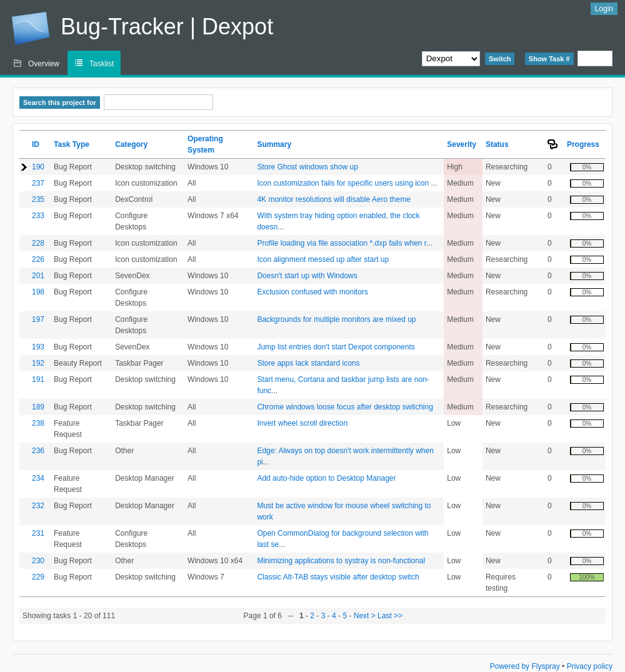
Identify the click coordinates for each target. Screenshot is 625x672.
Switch (500, 59)
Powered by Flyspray (525, 666)
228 (38, 243)
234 (38, 478)
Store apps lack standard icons (308, 363)
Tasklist (102, 64)
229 (38, 577)
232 (38, 506)
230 (38, 561)
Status (497, 144)
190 (38, 167)
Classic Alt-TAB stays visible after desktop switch (338, 577)
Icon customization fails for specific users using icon (344, 183)
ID (36, 144)
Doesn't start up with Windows (307, 276)
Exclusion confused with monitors (312, 292)
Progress (583, 144)
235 (38, 199)
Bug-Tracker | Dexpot (142, 28)
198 (38, 292)
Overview (44, 64)
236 (38, 451)
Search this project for (60, 103)
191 (38, 379)
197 (38, 319)
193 (38, 347)
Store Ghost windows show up (307, 167)
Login (604, 9)
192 (38, 363)
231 (38, 533)
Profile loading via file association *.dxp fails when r (342, 243)
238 (38, 423)
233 (38, 216)
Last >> (389, 616)
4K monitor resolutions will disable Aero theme (333, 199)
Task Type (72, 144)
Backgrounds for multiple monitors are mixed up (336, 319)
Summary (274, 144)
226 (38, 259)
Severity (462, 144)
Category (131, 144)
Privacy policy (590, 666)
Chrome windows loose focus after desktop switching (345, 407)
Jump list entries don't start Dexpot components (336, 347)
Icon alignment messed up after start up (323, 259)
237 (38, 183)
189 (38, 407)
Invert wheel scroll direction (302, 423)
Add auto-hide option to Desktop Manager (326, 478)
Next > (365, 616)
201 (38, 276)
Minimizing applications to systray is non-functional (341, 561)
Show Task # (549, 59)
